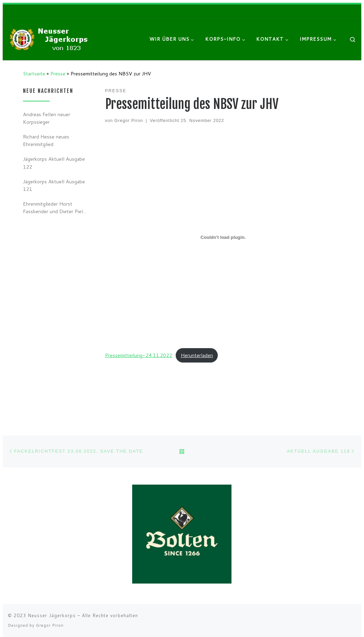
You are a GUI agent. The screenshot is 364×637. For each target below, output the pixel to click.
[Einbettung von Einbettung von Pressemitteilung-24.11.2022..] (223, 237)
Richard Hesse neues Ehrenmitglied (46, 140)
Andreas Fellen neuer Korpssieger (47, 118)
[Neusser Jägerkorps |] (51, 39)
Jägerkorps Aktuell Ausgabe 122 (54, 163)
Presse (58, 73)
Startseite (34, 73)
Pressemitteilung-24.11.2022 (139, 355)
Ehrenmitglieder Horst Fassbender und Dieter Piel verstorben (53, 208)
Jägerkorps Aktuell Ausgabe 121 (54, 185)
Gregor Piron (129, 121)
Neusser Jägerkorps (52, 615)
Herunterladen (197, 355)
